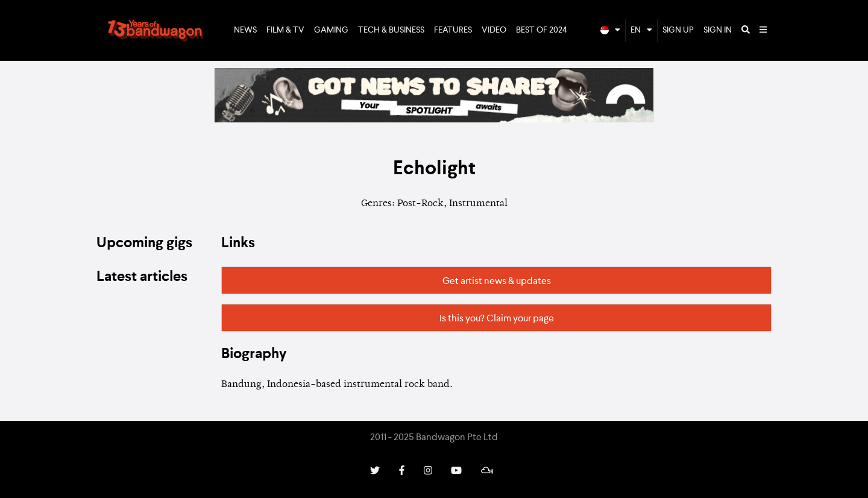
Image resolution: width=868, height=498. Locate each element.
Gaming (331, 30)
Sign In (718, 30)
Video (494, 30)
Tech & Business (391, 30)
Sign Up (678, 30)
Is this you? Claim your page (497, 319)
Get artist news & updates (497, 282)
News (245, 30)
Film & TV (285, 30)
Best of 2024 (542, 30)
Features (453, 30)
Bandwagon (156, 31)
